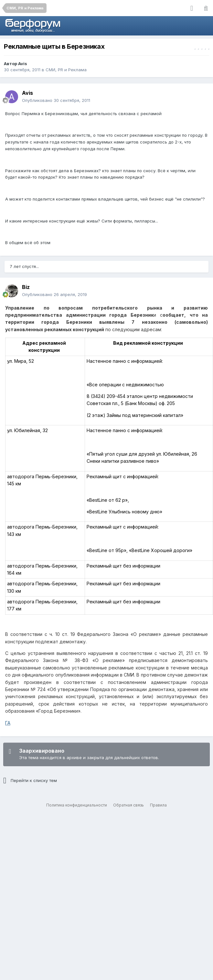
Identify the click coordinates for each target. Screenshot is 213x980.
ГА (8, 723)
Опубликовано (56, 100)
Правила (158, 805)
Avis (23, 64)
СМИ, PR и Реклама (66, 70)
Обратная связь (128, 805)
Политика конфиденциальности (77, 805)
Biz (26, 287)
